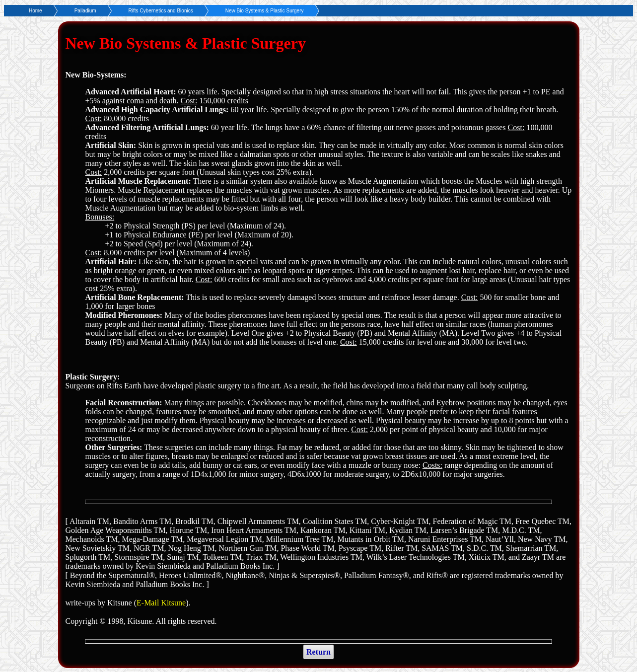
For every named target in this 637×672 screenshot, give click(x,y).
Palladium (85, 11)
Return (318, 652)
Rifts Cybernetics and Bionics (161, 11)
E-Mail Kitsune (161, 603)
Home (35, 11)
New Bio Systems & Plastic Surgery (265, 11)
